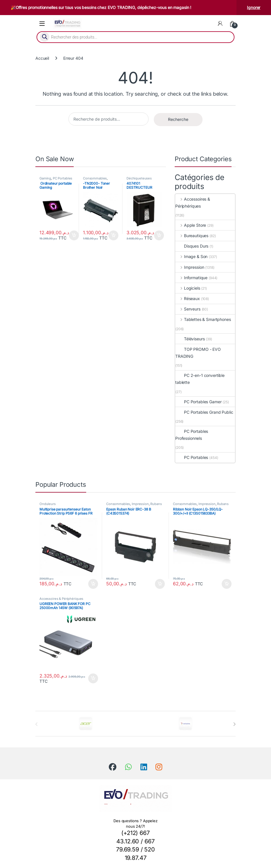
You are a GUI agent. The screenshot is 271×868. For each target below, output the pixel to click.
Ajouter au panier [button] (74, 235)
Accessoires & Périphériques (193, 203)
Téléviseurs (190, 339)
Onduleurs (48, 504)
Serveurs (188, 309)
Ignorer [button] (254, 7)
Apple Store (191, 225)
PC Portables (192, 457)
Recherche (178, 119)
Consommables (95, 178)
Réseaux (188, 298)
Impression (190, 267)
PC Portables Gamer (198, 402)
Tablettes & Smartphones (203, 319)
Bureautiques (192, 236)
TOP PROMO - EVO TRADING (198, 353)
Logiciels (188, 288)
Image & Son (191, 256)
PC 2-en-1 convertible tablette (200, 379)
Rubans (156, 504)
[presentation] (234, 724)
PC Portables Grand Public (56, 180)
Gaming (45, 178)
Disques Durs (192, 246)
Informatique (191, 278)
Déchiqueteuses (139, 178)
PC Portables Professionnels (192, 435)
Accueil (42, 58)
